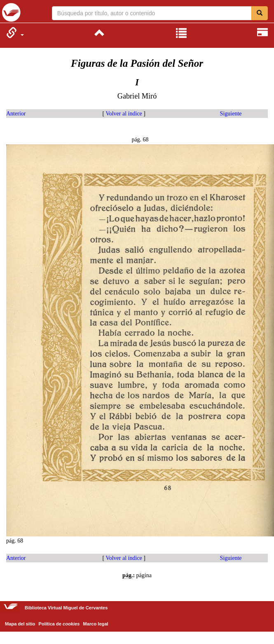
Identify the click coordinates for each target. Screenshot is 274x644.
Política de (59, 624)
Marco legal (96, 624)
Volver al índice (124, 114)
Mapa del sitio (20, 624)
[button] (15, 33)
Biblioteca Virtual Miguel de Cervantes (11, 12)
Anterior (16, 114)
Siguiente (231, 114)
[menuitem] (15, 33)
